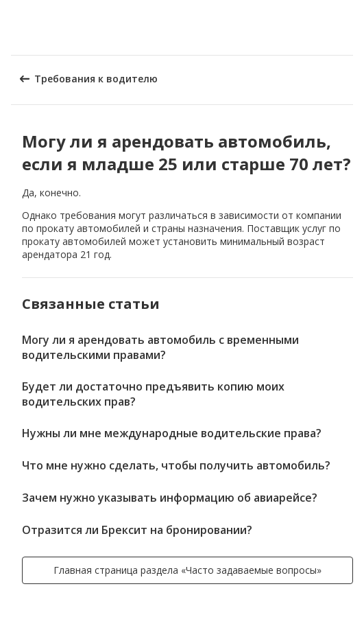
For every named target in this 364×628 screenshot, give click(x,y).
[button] (349, 27)
